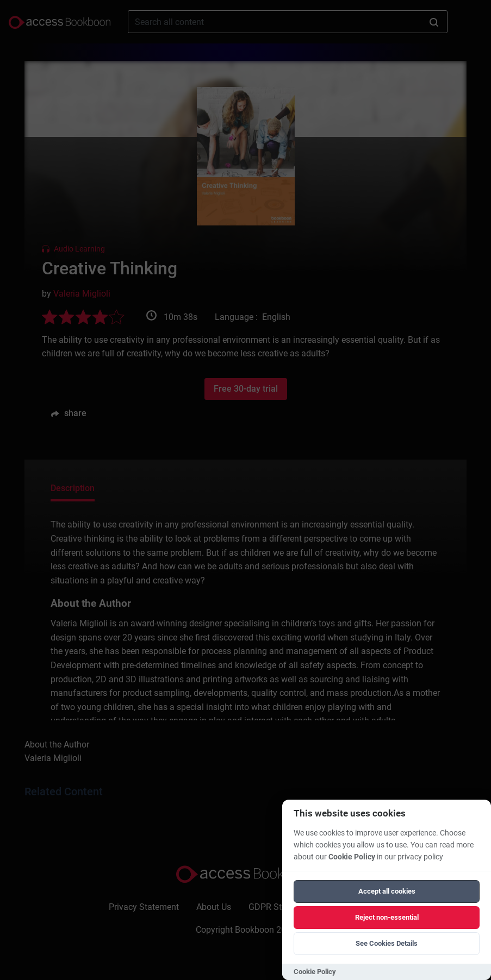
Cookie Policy (352, 857)
